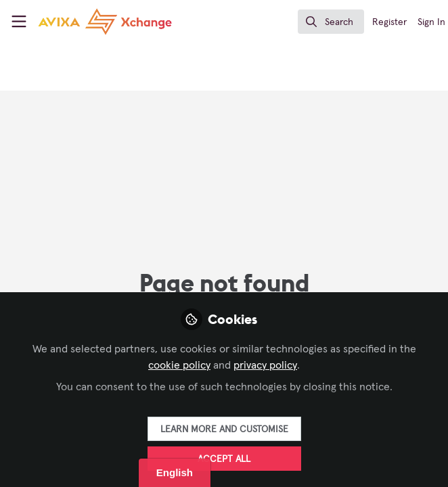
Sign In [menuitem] (431, 22)
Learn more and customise (224, 430)
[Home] (83, 22)
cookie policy (179, 365)
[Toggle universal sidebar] (19, 22)
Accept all (224, 459)
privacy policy (265, 365)
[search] (331, 22)
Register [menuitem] (389, 22)
